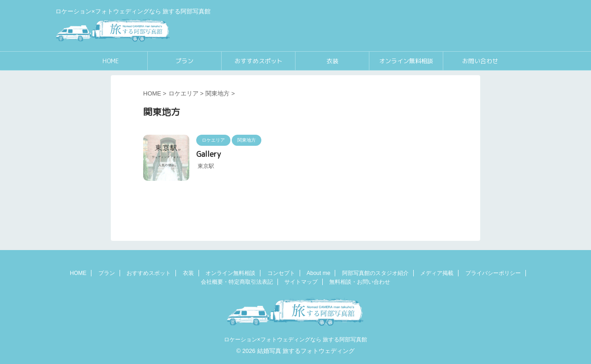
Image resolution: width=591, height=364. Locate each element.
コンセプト (281, 273)
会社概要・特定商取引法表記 (237, 282)
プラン (184, 61)
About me (318, 273)
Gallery (208, 154)
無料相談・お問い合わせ (360, 282)
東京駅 (206, 166)
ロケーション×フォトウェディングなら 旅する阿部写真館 (295, 340)
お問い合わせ (480, 61)
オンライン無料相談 (406, 61)
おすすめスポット (259, 61)
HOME (111, 61)
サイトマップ (301, 282)
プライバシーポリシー (493, 273)
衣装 (332, 61)
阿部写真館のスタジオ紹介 (375, 273)
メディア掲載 (437, 273)
